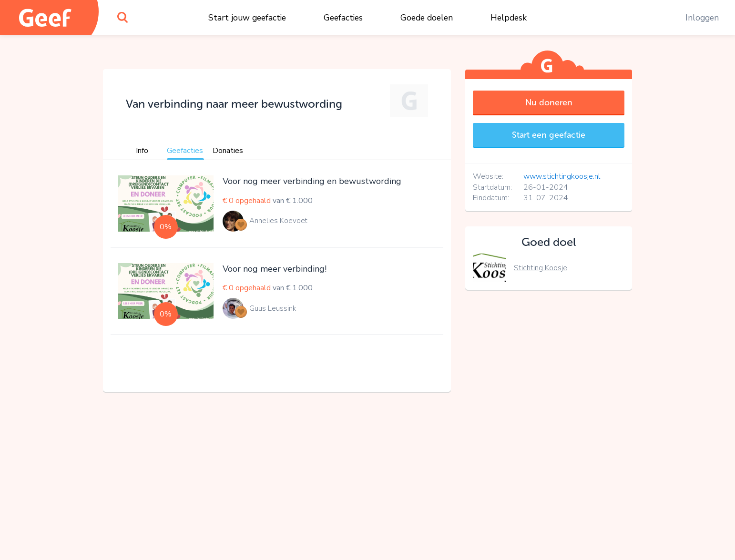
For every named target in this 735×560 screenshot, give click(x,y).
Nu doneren (549, 102)
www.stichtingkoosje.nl (562, 176)
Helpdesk (509, 18)
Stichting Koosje (541, 268)
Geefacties (343, 18)
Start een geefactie (549, 135)
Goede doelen (427, 18)
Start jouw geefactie (247, 18)
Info (142, 151)
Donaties (228, 151)
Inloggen (702, 18)
